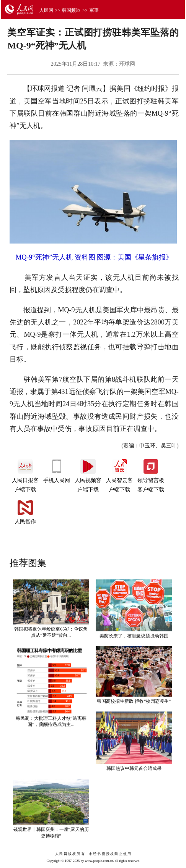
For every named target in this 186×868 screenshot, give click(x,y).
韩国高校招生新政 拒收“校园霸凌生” (134, 701)
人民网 (46, 10)
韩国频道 (71, 10)
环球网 (127, 64)
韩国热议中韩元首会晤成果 (134, 768)
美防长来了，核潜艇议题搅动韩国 (134, 636)
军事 (94, 10)
